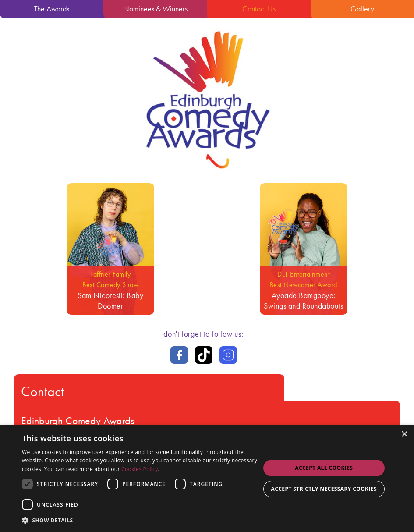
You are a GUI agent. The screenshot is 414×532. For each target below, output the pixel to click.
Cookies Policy (140, 469)
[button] (141, 520)
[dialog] (207, 479)
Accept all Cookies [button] (324, 468)
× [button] (404, 434)
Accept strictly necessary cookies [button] (324, 489)
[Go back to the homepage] (207, 172)
